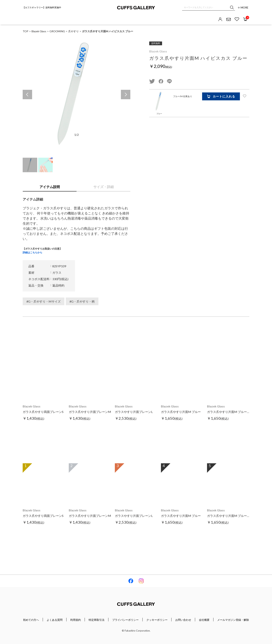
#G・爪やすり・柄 (82, 301)
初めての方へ (31, 620)
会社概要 (204, 620)
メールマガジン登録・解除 (233, 620)
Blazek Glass (158, 51)
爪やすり (73, 31)
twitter (152, 81)
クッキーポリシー (157, 620)
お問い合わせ (183, 620)
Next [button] (126, 95)
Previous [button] (27, 95)
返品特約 (58, 285)
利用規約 (76, 620)
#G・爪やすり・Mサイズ (44, 301)
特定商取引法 (97, 620)
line (169, 81)
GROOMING (57, 31)
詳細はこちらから (32, 252)
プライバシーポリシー (125, 620)
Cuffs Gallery (136, 8)
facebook (161, 81)
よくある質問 (55, 620)
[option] (76, 95)
